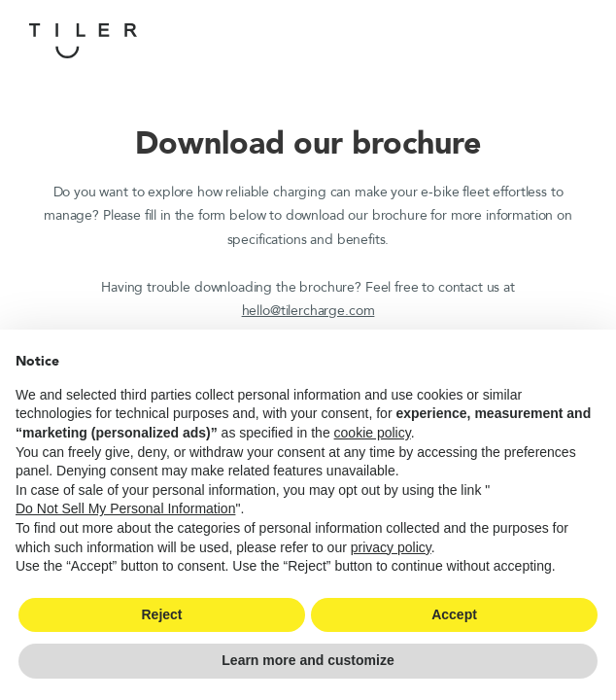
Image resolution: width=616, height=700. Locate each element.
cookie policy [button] (373, 433)
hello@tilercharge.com (308, 311)
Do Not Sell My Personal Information (125, 508)
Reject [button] (161, 614)
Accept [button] (454, 614)
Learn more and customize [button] (308, 660)
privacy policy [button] (391, 547)
